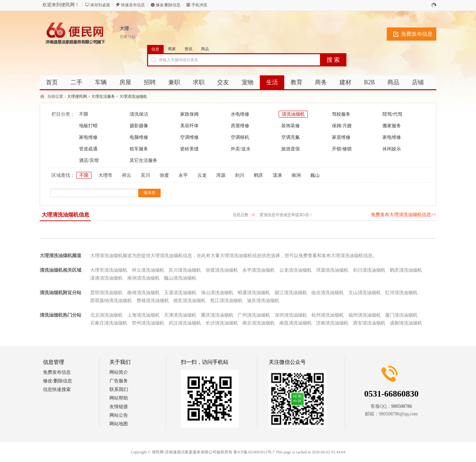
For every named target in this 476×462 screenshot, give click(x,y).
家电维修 (88, 137)
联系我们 (119, 389)
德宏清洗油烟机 (189, 301)
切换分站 (128, 37)
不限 (84, 114)
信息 (155, 49)
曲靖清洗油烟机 (143, 293)
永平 (183, 175)
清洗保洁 (139, 114)
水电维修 (240, 114)
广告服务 (119, 381)
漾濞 (277, 175)
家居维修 (341, 137)
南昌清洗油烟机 (296, 323)
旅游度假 (291, 149)
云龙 (202, 175)
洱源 (221, 175)
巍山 (315, 175)
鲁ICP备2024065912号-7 (254, 452)
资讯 (188, 49)
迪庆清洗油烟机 (263, 301)
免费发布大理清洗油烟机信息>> (404, 215)
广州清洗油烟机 (254, 315)
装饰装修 (291, 126)
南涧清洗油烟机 (143, 278)
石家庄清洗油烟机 (109, 323)
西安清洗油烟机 (369, 323)
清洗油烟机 (293, 114)
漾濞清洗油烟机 (106, 278)
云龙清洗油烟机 (296, 270)
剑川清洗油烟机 (369, 270)
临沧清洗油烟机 (328, 293)
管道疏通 (88, 149)
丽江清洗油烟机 (291, 293)
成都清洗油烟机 (406, 323)
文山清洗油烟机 (365, 293)
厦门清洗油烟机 (401, 315)
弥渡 (164, 175)
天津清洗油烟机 (180, 315)
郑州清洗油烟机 (148, 323)
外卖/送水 (241, 149)
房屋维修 (240, 126)
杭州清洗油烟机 (328, 315)
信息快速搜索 (57, 389)
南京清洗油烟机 (258, 323)
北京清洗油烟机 (106, 315)
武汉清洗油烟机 (185, 323)
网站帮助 (119, 398)
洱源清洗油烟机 (332, 270)
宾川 (145, 175)
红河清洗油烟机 (401, 293)
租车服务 (139, 149)
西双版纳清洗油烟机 (111, 301)
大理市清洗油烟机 (109, 270)
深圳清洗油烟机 (291, 315)
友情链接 (119, 407)
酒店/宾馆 (89, 160)
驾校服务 (341, 114)
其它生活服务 (143, 160)
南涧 (296, 175)
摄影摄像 (139, 126)
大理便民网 (77, 96)
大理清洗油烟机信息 (65, 215)
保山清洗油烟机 (217, 293)
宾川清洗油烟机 (185, 270)
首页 (52, 82)
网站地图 (119, 424)
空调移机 (240, 137)
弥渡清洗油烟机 (222, 270)
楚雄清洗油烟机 (153, 301)
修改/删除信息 (168, 5)
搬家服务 (392, 126)
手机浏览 (199, 5)
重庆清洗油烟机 (217, 315)
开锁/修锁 (342, 149)
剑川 (240, 175)
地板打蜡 (88, 126)
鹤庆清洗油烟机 (406, 270)
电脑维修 (139, 137)
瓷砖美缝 (189, 149)
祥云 (127, 175)
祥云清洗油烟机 (148, 270)
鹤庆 (258, 175)
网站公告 (119, 415)
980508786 (402, 406)
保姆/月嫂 (342, 126)
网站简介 (119, 372)
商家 (172, 49)
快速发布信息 (133, 5)
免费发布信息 (417, 34)
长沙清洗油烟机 (222, 323)
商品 (205, 49)
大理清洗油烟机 (133, 96)
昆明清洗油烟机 (106, 293)
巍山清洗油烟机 (180, 278)
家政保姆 (189, 114)
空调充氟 (291, 137)
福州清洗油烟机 (365, 315)
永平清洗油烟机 (258, 270)
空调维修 (189, 137)
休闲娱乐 (392, 149)
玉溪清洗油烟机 (180, 293)
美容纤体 (189, 126)
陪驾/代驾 (392, 114)
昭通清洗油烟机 (254, 293)
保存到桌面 (100, 5)
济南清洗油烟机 (332, 323)
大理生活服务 (103, 96)
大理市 (105, 175)
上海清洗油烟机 (143, 315)
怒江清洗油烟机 (226, 301)
